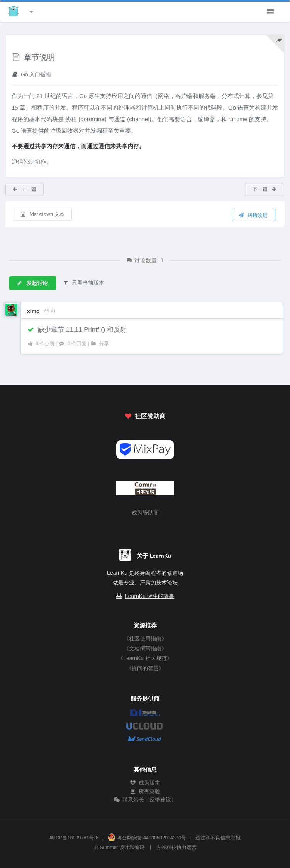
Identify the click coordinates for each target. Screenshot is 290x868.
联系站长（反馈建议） (145, 800)
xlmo (33, 311)
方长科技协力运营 (176, 848)
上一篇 (24, 189)
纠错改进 (253, 215)
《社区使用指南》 (145, 638)
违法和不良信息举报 (218, 838)
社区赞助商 (145, 416)
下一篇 (265, 189)
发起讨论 (32, 283)
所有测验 (145, 791)
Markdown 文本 (42, 214)
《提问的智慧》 (145, 668)
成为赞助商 (145, 513)
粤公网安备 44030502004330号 (147, 838)
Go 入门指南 (31, 74)
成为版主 (145, 783)
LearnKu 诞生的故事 (150, 596)
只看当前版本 (83, 283)
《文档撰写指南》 (145, 648)
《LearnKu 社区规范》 (145, 658)
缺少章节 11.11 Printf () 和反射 (77, 330)
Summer (109, 848)
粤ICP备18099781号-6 (74, 838)
